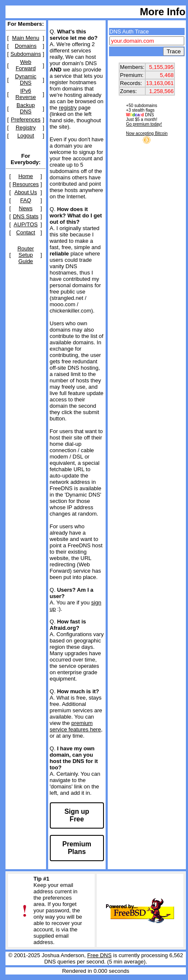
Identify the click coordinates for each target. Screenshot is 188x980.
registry (68, 108)
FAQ (26, 200)
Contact (26, 232)
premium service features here (75, 726)
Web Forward (26, 65)
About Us (26, 192)
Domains (26, 46)
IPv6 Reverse (26, 94)
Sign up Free (77, 815)
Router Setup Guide (26, 255)
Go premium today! (144, 124)
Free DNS (99, 955)
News (26, 208)
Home (26, 176)
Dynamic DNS (26, 80)
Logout (26, 136)
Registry (26, 128)
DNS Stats (26, 216)
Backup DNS (26, 108)
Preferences (26, 119)
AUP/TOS (26, 224)
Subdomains (26, 54)
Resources (26, 184)
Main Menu (26, 38)
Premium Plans (77, 848)
